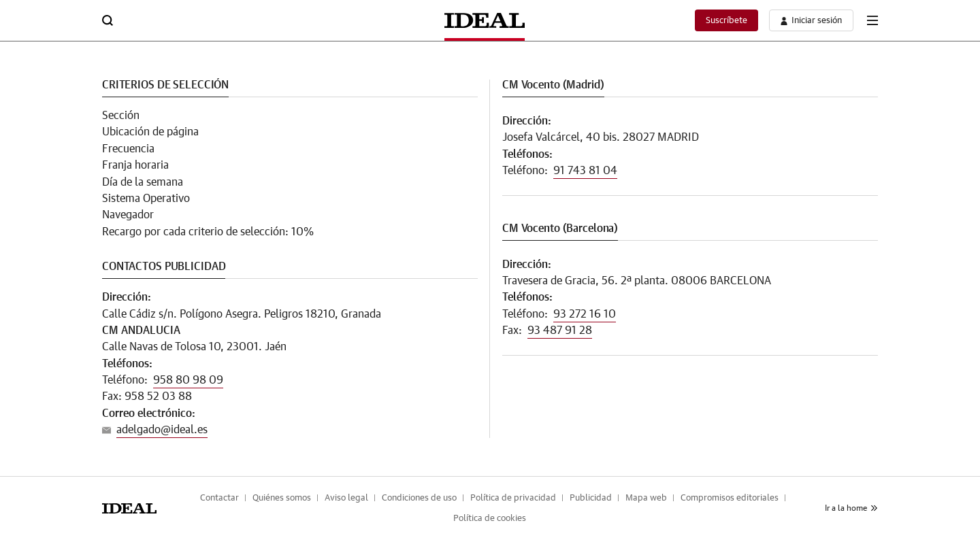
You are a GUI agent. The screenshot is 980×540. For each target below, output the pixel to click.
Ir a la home (851, 508)
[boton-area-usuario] (811, 20)
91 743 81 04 (585, 171)
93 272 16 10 (585, 314)
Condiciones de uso (419, 498)
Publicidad (591, 498)
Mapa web (646, 498)
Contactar (219, 498)
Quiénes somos (282, 498)
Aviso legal (346, 498)
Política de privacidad (513, 498)
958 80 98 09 (188, 380)
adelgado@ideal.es (162, 430)
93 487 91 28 (560, 331)
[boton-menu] (872, 20)
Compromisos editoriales (730, 498)
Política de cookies (490, 519)
